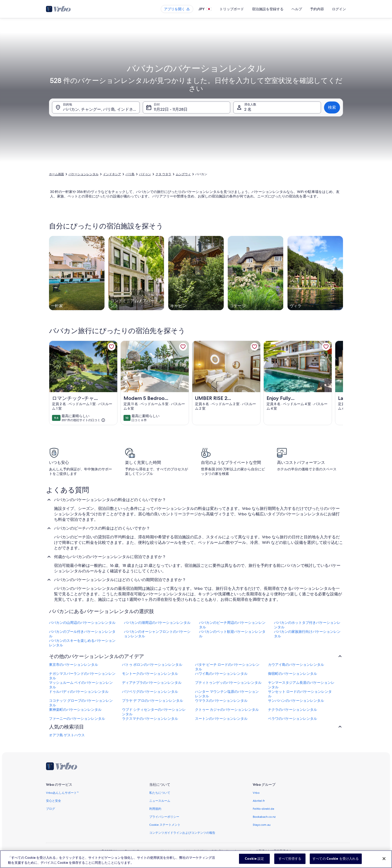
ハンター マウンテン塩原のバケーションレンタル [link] (227, 694)
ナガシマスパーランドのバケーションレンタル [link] (82, 676)
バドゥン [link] (145, 174)
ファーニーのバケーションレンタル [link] (77, 719)
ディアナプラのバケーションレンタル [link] (152, 683)
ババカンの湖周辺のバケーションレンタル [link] (157, 623)
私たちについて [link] (160, 793)
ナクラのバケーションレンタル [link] (292, 710)
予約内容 (317, 9)
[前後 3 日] (200, 145)
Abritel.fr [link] (259, 801)
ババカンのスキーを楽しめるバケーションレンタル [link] (82, 643)
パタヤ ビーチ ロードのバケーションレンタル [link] (227, 667)
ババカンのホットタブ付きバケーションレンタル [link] (307, 625)
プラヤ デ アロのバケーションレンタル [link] (152, 701)
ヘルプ (297, 9)
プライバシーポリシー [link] (164, 817)
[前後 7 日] (216, 145)
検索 (332, 107)
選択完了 (292, 160)
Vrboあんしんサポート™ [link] (62, 793)
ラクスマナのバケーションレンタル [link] (150, 719)
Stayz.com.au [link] (262, 825)
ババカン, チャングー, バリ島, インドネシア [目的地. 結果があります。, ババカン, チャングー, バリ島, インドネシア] (101, 109)
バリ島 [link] (130, 174)
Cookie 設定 (254, 862)
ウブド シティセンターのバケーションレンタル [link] (154, 712)
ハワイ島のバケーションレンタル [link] (221, 674)
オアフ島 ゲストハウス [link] (67, 735)
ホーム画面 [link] (56, 174)
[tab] (183, 23)
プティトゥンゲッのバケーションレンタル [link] (228, 683)
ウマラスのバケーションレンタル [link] (221, 701)
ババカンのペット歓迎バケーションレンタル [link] (232, 634)
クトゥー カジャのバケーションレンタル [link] (227, 710)
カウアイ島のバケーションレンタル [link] (296, 665)
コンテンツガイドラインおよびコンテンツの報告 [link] (182, 833)
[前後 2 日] (184, 145)
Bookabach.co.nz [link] (264, 817)
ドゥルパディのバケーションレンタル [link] (79, 692)
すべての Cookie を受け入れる (336, 862)
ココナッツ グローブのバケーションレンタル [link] (81, 703)
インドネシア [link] (112, 174)
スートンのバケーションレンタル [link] (221, 719)
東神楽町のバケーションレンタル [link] (75, 710)
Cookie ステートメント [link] (165, 825)
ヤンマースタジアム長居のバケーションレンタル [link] (301, 685)
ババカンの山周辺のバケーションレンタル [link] (82, 623)
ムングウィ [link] (183, 174)
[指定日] (152, 145)
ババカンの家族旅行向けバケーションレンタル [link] (307, 634)
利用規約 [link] (155, 809)
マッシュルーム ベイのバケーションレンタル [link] (81, 685)
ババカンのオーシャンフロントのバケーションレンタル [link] (157, 634)
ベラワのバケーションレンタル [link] (292, 719)
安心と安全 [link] (53, 801)
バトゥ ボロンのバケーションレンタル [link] (152, 665)
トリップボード (232, 9)
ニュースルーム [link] (160, 801)
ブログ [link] (50, 809)
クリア (269, 160)
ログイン (339, 9)
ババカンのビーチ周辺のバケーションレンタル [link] (232, 625)
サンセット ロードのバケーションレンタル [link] (300, 694)
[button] (213, 77)
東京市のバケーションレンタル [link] (73, 665)
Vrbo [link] (256, 793)
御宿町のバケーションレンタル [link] (292, 674)
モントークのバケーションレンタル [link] (150, 674)
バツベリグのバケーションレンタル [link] (150, 692)
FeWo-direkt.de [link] (263, 809)
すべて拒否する (290, 862)
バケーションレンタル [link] (83, 174)
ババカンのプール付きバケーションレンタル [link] (82, 634)
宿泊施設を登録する (268, 9)
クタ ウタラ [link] (163, 174)
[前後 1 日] (168, 145)
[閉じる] (384, 862)
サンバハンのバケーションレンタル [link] (296, 701)
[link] (111, 347)
